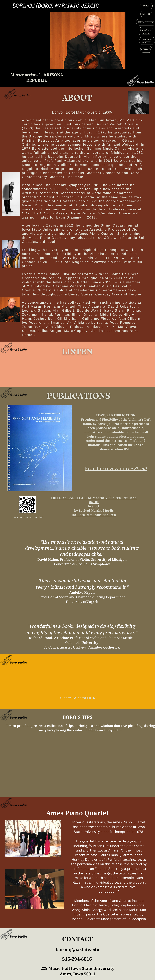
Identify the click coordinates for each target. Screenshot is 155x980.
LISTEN (146, 14)
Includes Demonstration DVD (94, 515)
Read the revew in (105, 468)
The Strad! (136, 468)
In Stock (94, 506)
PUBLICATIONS (146, 22)
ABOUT (146, 6)
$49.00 (94, 502)
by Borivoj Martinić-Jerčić (94, 511)
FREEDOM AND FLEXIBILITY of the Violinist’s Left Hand (94, 498)
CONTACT (146, 49)
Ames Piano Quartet (146, 32)
